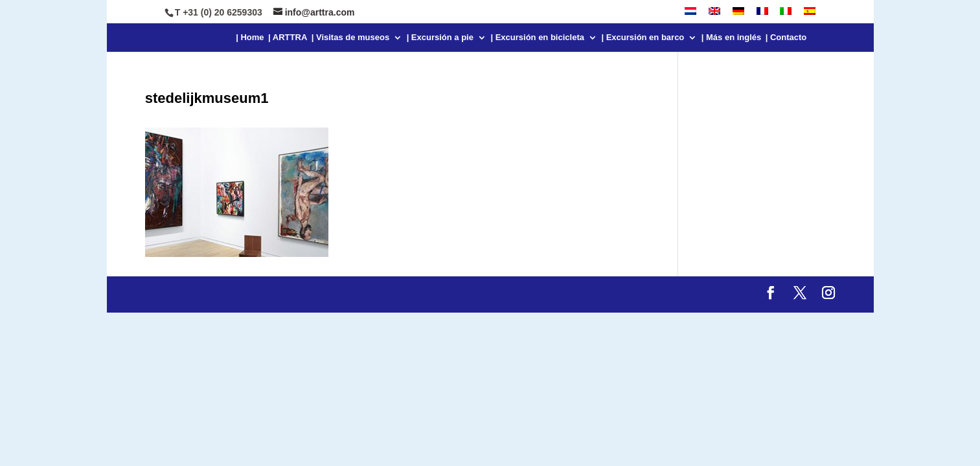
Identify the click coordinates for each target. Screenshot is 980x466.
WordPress (404, 294)
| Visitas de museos (350, 38)
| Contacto (786, 38)
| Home (250, 38)
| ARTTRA (288, 38)
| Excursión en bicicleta (537, 38)
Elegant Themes (249, 294)
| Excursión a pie (440, 38)
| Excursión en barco (643, 38)
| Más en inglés (732, 38)
